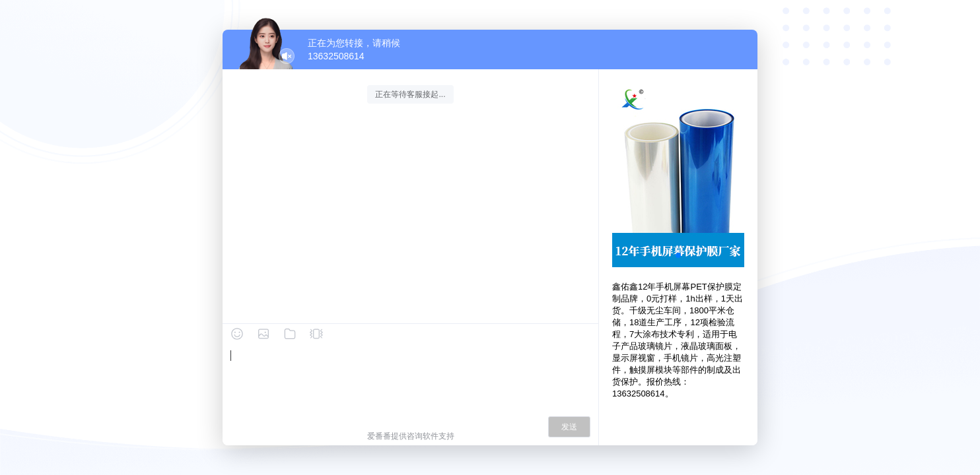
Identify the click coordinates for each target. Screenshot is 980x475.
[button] (678, 255)
